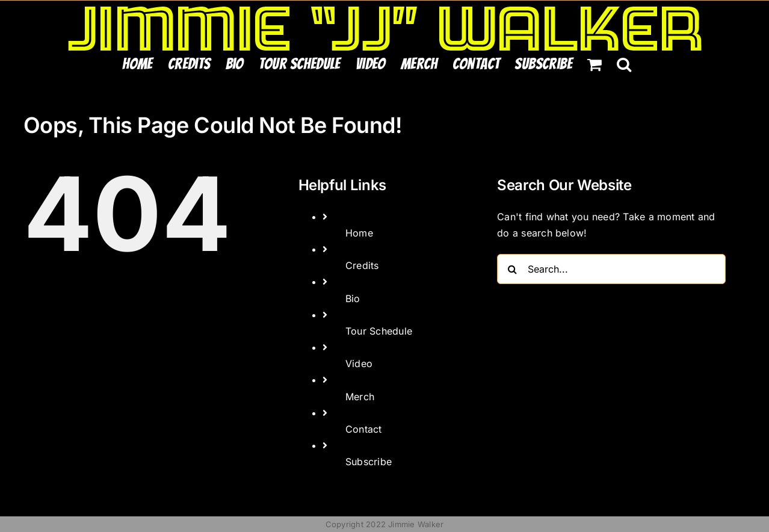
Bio (353, 298)
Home (359, 233)
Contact (364, 429)
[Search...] (611, 269)
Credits (362, 265)
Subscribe (369, 462)
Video (359, 363)
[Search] (512, 269)
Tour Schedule (379, 331)
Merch (360, 397)
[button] (624, 64)
